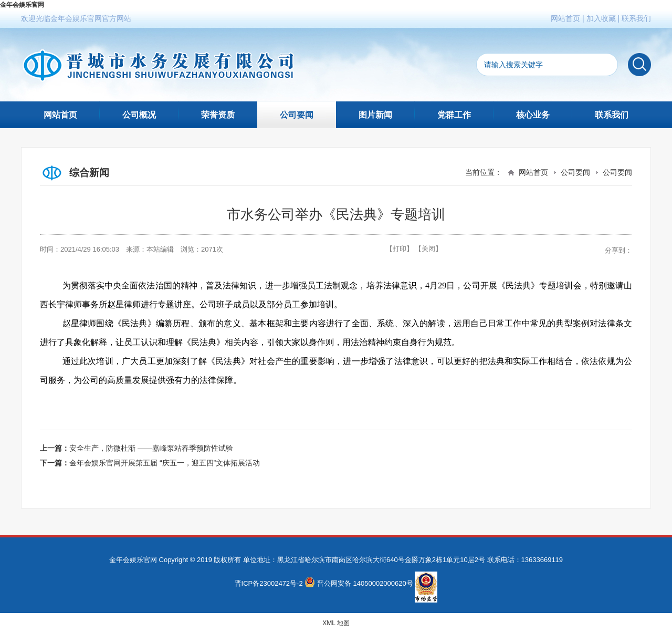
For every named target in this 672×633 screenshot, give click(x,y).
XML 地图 (336, 623)
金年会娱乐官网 (22, 5)
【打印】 (400, 249)
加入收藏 (601, 18)
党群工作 (454, 115)
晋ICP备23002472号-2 (269, 583)
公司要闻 (297, 115)
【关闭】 (428, 249)
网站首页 (565, 18)
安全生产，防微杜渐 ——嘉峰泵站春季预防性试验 (151, 448)
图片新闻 (375, 115)
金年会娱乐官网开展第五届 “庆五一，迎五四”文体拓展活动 (165, 463)
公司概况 (139, 115)
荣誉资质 (218, 115)
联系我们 (636, 18)
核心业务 (533, 115)
